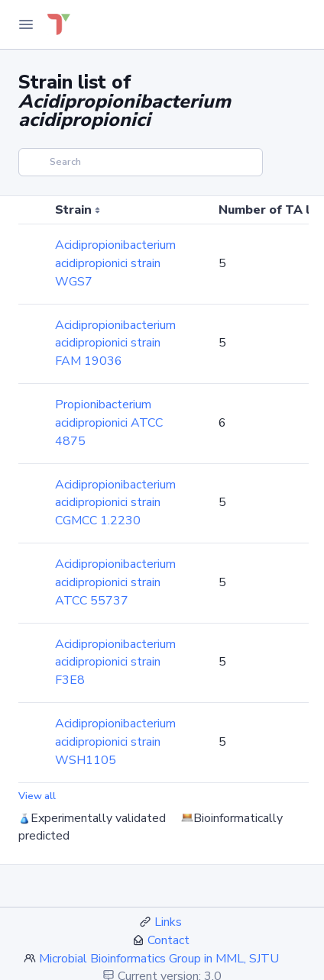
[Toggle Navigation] (26, 24)
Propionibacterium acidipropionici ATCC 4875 (109, 423)
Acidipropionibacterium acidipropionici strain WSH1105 (115, 742)
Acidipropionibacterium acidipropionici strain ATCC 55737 (115, 582)
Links (168, 922)
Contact (168, 940)
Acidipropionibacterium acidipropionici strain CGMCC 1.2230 (115, 503)
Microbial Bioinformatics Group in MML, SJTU (159, 959)
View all (37, 796)
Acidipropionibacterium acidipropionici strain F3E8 (115, 662)
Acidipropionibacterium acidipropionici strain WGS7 (115, 263)
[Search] (141, 162)
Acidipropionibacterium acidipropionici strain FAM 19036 (115, 343)
